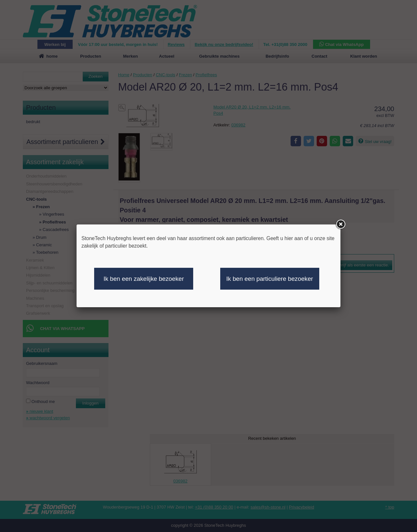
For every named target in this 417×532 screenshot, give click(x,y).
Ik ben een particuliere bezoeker (269, 279)
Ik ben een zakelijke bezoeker (144, 279)
